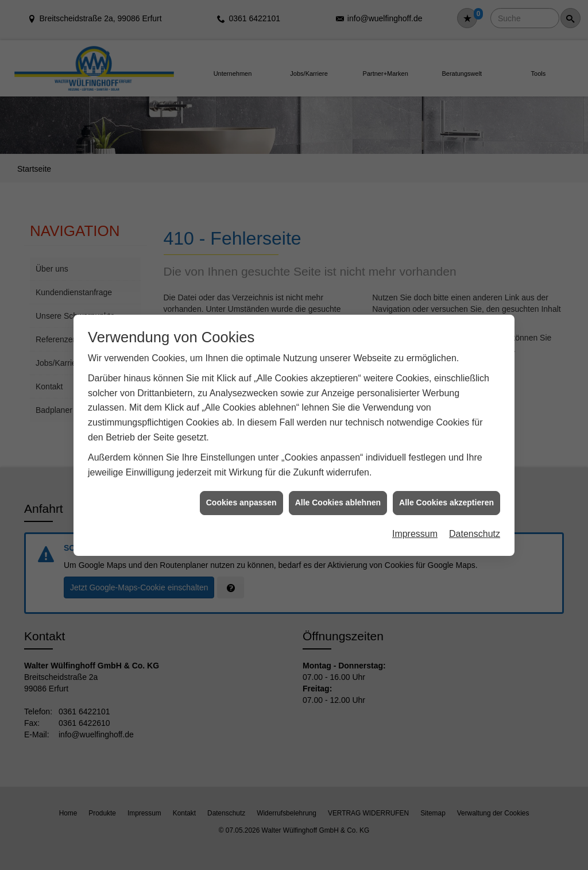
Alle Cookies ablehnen (338, 490)
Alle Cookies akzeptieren (446, 490)
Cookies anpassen (241, 490)
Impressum (415, 521)
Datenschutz (475, 521)
